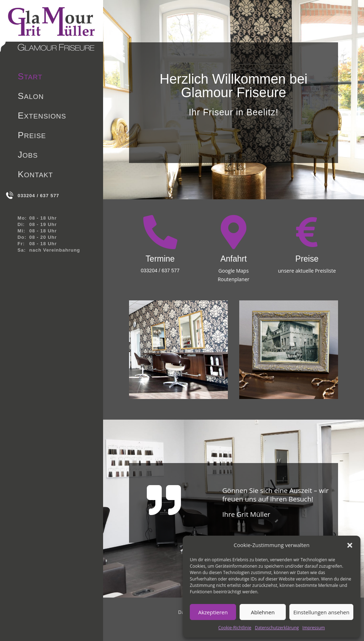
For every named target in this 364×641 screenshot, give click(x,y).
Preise (32, 136)
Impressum (314, 628)
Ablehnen (263, 612)
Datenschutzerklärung (277, 628)
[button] (350, 545)
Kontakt (35, 175)
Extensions (42, 117)
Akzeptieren (213, 612)
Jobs (28, 156)
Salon (31, 97)
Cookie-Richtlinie (235, 628)
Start (30, 78)
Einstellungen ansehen (321, 612)
